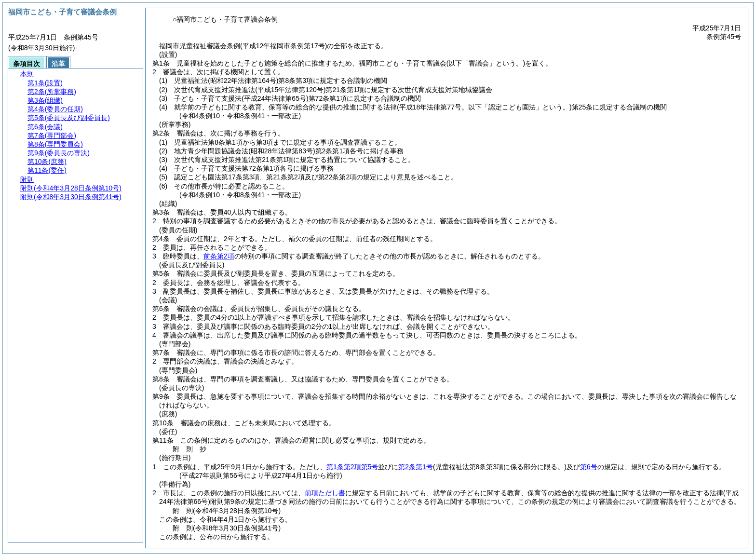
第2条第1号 (416, 467)
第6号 (589, 467)
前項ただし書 (325, 493)
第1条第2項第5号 (352, 467)
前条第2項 (219, 256)
